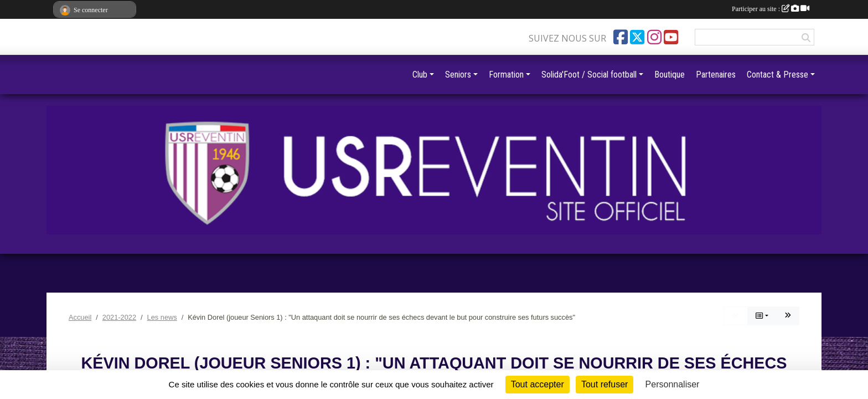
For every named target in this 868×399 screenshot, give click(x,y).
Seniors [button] (458, 75)
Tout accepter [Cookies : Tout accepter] (538, 384)
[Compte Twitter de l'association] (637, 37)
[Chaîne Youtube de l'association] (671, 37)
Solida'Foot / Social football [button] (589, 75)
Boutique (670, 75)
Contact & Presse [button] (777, 75)
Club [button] (420, 75)
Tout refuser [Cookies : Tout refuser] (604, 384)
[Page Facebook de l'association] (621, 37)
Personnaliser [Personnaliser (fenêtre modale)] (673, 384)
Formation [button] (506, 75)
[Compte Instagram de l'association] (654, 37)
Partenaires (716, 75)
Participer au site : (771, 9)
